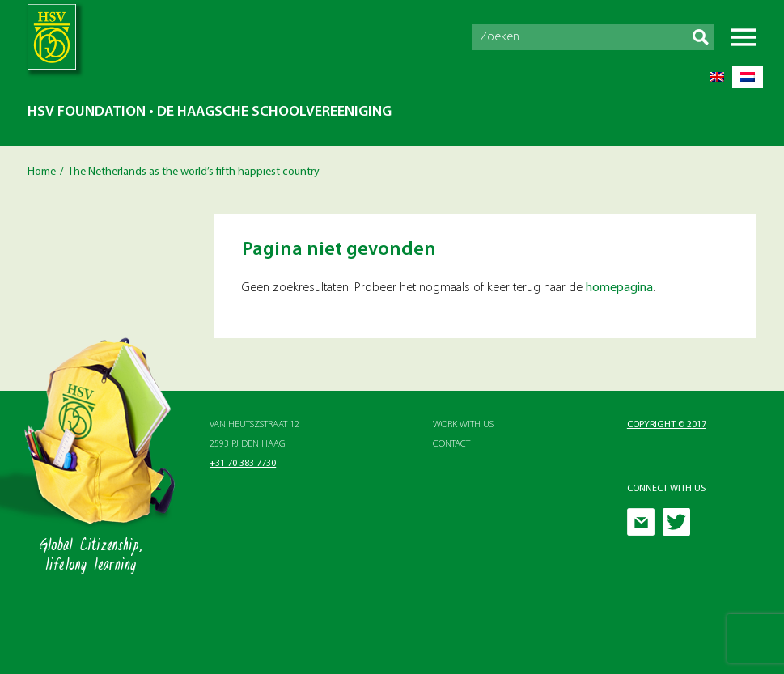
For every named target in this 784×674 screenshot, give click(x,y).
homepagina (619, 288)
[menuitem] (717, 77)
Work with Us (463, 425)
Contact (451, 444)
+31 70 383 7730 (243, 464)
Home (42, 172)
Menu (744, 37)
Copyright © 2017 (667, 425)
